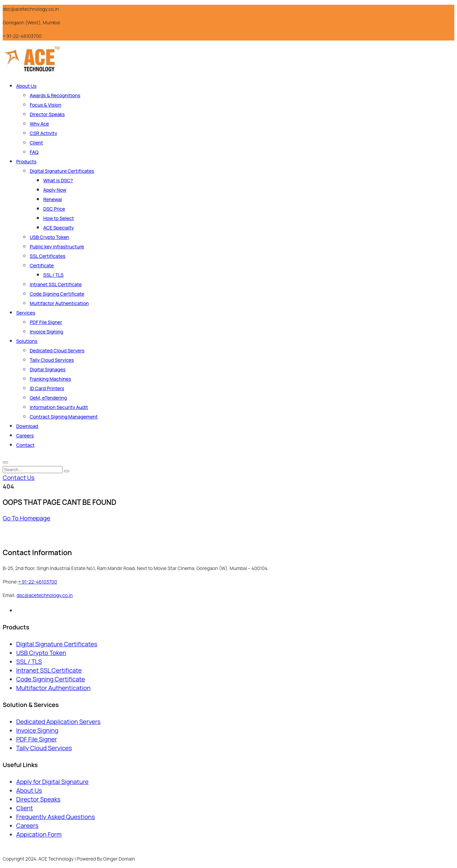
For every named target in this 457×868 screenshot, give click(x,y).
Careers (25, 436)
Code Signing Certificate (57, 294)
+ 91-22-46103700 (38, 582)
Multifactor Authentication (59, 303)
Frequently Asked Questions (56, 817)
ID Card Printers (47, 388)
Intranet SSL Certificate (56, 284)
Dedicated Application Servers (58, 722)
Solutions (27, 341)
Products (26, 161)
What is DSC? (58, 180)
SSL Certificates (48, 256)
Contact (25, 445)
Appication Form (39, 834)
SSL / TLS (53, 275)
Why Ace (39, 124)
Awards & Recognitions (55, 95)
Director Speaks (47, 114)
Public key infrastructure (57, 247)
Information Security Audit (59, 407)
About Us (26, 86)
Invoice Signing (46, 332)
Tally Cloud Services (52, 360)
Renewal (53, 199)
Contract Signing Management (64, 417)
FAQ (34, 152)
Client (36, 143)
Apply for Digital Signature (52, 782)
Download (27, 426)
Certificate (42, 265)
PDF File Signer (46, 322)
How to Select (59, 218)
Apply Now (55, 190)
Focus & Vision (46, 105)
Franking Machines (50, 379)
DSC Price (54, 209)
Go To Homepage (27, 518)
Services (26, 313)
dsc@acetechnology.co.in (45, 595)
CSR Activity (43, 133)
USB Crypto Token (49, 237)
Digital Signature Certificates (62, 171)
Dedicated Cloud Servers (57, 350)
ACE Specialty (59, 228)
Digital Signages (48, 369)
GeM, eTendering (48, 398)
